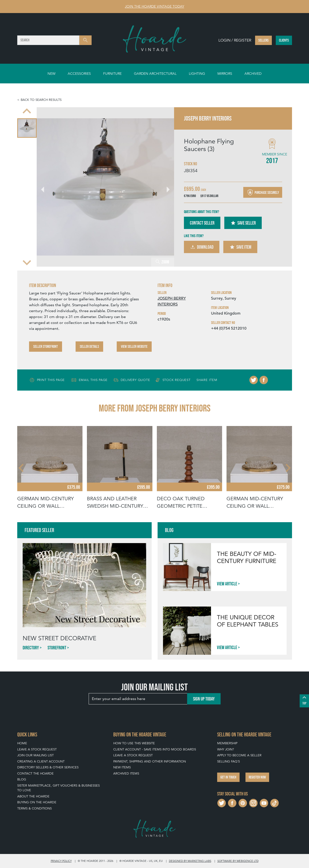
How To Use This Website (134, 743)
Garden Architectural (155, 74)
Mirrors (225, 74)
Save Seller (243, 223)
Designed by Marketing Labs (190, 861)
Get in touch (228, 777)
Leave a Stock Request (37, 749)
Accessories (79, 74)
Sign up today (204, 699)
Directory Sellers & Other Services (48, 767)
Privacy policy (61, 861)
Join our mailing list (35, 755)
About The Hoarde (33, 796)
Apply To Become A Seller (239, 755)
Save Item (240, 247)
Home (22, 743)
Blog (22, 779)
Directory (31, 648)
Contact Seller (202, 223)
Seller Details (89, 346)
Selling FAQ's (228, 761)
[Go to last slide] (46, 187)
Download (202, 247)
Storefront (57, 648)
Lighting (197, 74)
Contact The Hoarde (35, 773)
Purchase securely (263, 192)
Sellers (263, 40)
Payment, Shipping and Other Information (150, 761)
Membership (227, 743)
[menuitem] (27, 128)
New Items (122, 767)
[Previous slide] (27, 112)
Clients (284, 40)
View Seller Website (134, 346)
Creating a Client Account (41, 761)
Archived (253, 74)
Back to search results (41, 100)
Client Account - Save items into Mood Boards (155, 749)
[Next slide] (27, 262)
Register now (257, 777)
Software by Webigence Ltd (238, 861)
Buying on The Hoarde (37, 802)
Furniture (112, 74)
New (51, 74)
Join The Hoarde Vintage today (154, 6)
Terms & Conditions (34, 808)
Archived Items (126, 773)
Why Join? (226, 749)
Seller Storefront (46, 346)
